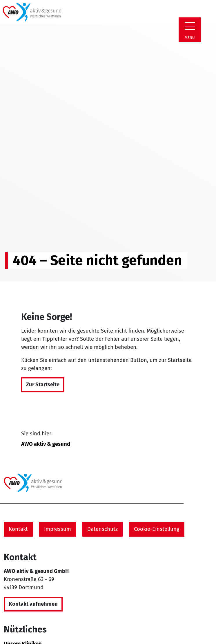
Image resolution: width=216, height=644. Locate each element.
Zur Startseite (43, 385)
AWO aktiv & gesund (46, 444)
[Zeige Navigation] (190, 26)
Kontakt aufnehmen (33, 604)
